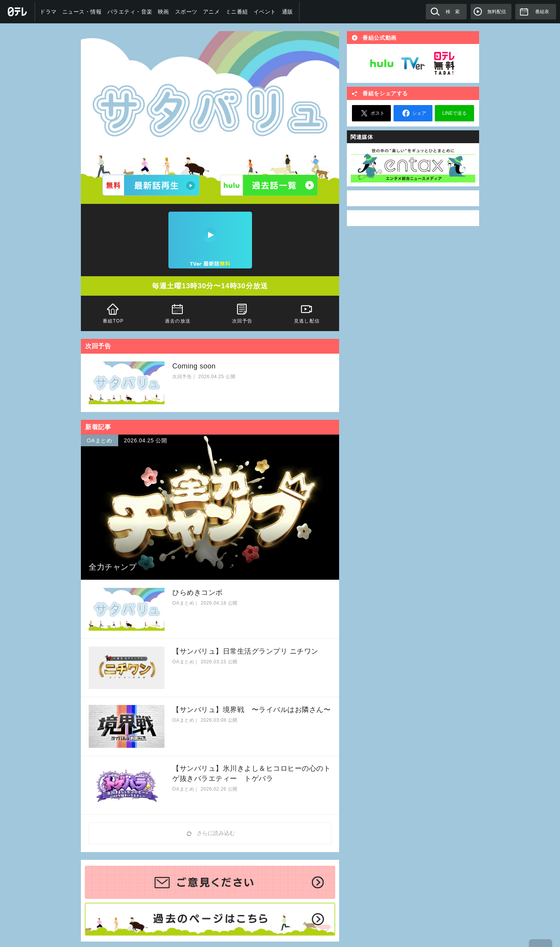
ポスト (371, 113)
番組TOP (113, 313)
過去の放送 (178, 313)
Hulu (382, 63)
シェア (413, 113)
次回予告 (242, 313)
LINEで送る (454, 113)
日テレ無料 (444, 63)
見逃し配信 (307, 313)
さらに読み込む (210, 834)
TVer (413, 63)
